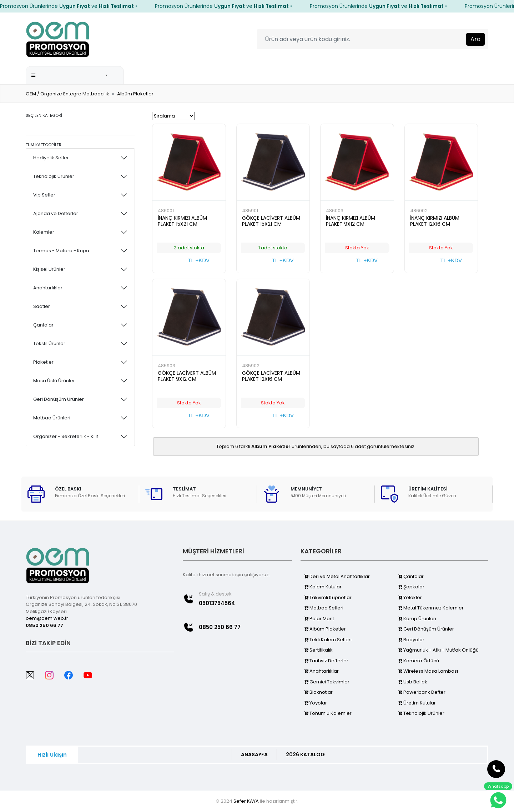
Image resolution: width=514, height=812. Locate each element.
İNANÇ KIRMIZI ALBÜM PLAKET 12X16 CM (435, 221)
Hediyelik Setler (51, 158)
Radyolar (411, 640)
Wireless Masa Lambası (428, 671)
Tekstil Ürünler (49, 343)
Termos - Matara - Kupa (61, 251)
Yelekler (410, 597)
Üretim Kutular (417, 703)
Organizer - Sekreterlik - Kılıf (66, 436)
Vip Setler (44, 195)
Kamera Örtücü (419, 661)
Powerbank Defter (422, 692)
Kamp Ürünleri (417, 619)
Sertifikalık (318, 650)
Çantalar (43, 325)
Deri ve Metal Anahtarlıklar (337, 576)
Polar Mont (319, 619)
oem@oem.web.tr (47, 618)
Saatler (42, 306)
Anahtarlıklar (48, 288)
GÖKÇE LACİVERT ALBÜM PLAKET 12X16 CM (271, 376)
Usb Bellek (413, 682)
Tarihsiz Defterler (326, 661)
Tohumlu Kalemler (328, 713)
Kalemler (44, 232)
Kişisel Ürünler (49, 269)
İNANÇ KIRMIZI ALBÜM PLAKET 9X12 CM (351, 221)
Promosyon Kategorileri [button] (68, 75)
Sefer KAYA (246, 801)
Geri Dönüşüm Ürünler (59, 399)
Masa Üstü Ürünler (54, 381)
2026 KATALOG (208, 75)
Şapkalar (411, 587)
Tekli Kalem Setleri (328, 640)
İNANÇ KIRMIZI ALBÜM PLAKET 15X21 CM (182, 221)
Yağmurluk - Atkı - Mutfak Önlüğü (438, 650)
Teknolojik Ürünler (54, 176)
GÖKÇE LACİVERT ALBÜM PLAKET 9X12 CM (187, 376)
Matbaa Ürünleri (52, 418)
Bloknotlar (318, 692)
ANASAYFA (254, 754)
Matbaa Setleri (324, 608)
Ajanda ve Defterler (56, 213)
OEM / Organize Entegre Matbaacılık (67, 94)
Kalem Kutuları (323, 587)
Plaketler (43, 362)
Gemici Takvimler (327, 682)
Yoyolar (316, 703)
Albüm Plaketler (135, 94)
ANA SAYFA (163, 75)
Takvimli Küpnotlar (328, 597)
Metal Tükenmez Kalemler (431, 608)
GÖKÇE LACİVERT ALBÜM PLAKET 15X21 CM (271, 221)
